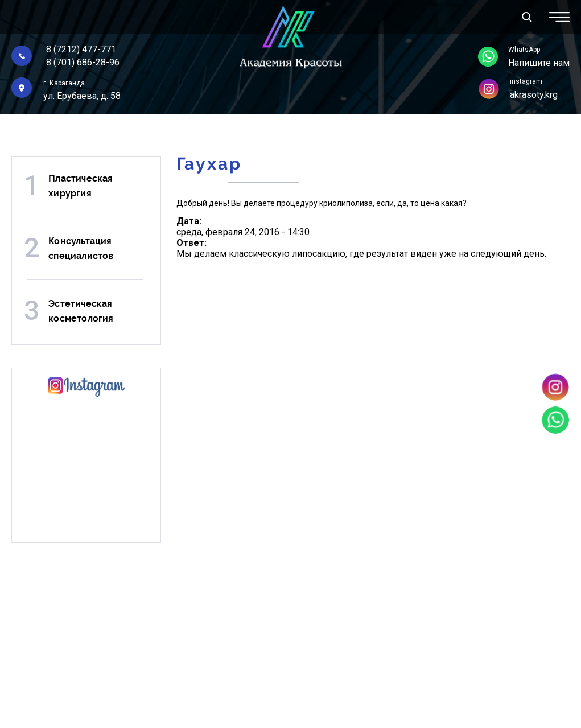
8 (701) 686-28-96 (83, 62)
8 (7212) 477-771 (81, 49)
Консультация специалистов (81, 248)
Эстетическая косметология (81, 311)
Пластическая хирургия (81, 186)
